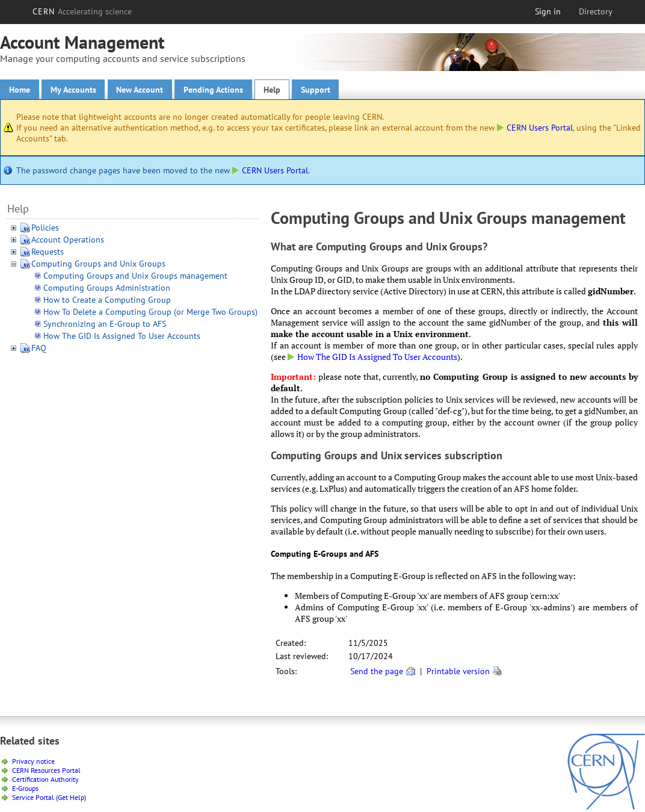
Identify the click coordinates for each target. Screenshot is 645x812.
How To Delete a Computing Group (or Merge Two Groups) (150, 312)
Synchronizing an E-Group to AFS (105, 324)
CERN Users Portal (535, 128)
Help (272, 90)
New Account (140, 90)
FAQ (39, 348)
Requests (48, 252)
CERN (82, 11)
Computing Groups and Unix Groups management (135, 276)
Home (20, 90)
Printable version (458, 671)
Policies (45, 228)
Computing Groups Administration (107, 288)
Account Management (82, 42)
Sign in (548, 11)
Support (316, 90)
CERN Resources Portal (46, 770)
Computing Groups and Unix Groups (98, 264)
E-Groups (25, 788)
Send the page (377, 671)
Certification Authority (45, 779)
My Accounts (73, 90)
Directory (596, 11)
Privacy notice (33, 761)
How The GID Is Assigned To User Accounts (122, 336)
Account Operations (68, 240)
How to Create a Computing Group (107, 300)
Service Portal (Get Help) (49, 797)
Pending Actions (214, 90)
